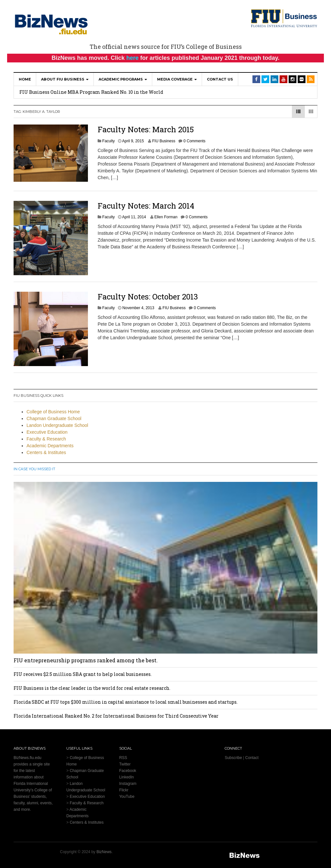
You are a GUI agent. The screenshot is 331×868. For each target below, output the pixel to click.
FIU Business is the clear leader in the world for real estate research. (92, 688)
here (133, 58)
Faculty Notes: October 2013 (148, 297)
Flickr (124, 790)
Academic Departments (50, 446)
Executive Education (47, 432)
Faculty (108, 141)
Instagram (128, 784)
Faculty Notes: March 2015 (146, 129)
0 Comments (194, 141)
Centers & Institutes (46, 452)
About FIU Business (65, 79)
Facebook (128, 771)
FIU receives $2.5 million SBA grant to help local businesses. (83, 674)
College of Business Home (53, 412)
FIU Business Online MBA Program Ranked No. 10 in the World (91, 92)
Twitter (125, 764)
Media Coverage (177, 79)
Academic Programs (123, 79)
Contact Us (220, 79)
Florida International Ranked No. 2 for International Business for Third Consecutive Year (116, 716)
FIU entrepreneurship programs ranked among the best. (86, 660)
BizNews (104, 852)
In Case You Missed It (34, 469)
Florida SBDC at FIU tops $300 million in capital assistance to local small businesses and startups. (126, 702)
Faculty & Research (46, 439)
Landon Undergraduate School (57, 425)
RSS (123, 758)
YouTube (127, 797)
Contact (252, 758)
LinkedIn (127, 777)
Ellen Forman (166, 217)
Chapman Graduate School (54, 418)
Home (25, 79)
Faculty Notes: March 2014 (146, 206)
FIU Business (164, 141)
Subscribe (233, 758)
